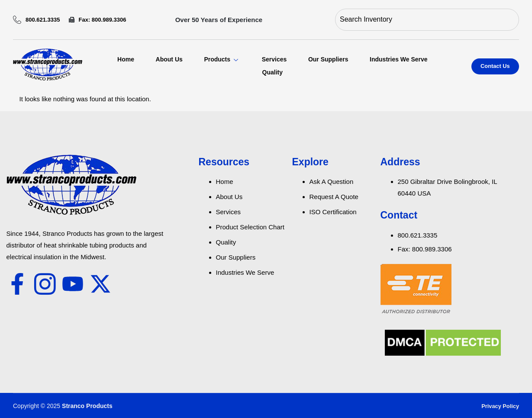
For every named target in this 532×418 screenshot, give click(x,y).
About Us (168, 59)
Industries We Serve (399, 59)
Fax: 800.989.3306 (98, 20)
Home (125, 59)
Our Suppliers (328, 59)
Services (274, 59)
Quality (272, 72)
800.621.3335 (37, 20)
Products (222, 59)
